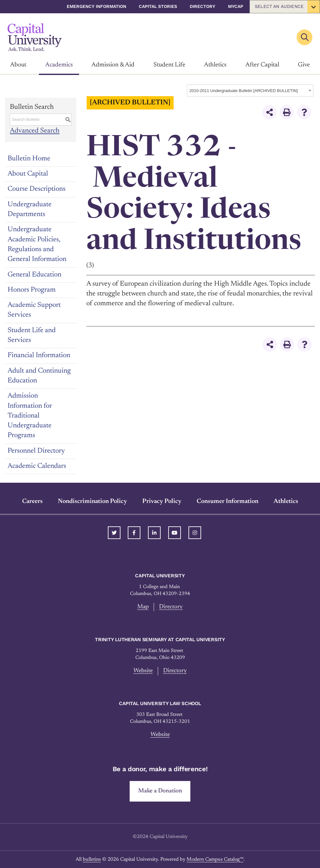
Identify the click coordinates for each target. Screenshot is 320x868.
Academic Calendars (37, 466)
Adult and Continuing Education (39, 376)
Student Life (169, 65)
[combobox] (250, 90)
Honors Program (32, 290)
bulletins (92, 859)
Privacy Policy (162, 501)
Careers (32, 501)
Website (143, 671)
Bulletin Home (29, 159)
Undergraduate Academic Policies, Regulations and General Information (37, 245)
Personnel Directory (36, 451)
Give (304, 65)
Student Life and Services (32, 335)
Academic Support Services (34, 310)
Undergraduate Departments (30, 210)
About (18, 65)
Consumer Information (228, 501)
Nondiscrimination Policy (92, 501)
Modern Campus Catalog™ (215, 859)
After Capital (262, 65)
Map (143, 607)
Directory (203, 6)
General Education (34, 275)
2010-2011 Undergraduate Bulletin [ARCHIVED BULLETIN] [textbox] (244, 91)
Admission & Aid (113, 65)
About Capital (28, 174)
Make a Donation (160, 791)
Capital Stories (158, 6)
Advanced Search (35, 131)
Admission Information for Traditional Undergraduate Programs (30, 416)
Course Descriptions (37, 189)
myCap (236, 6)
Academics (59, 65)
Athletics (215, 65)
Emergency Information (96, 6)
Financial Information (39, 356)
